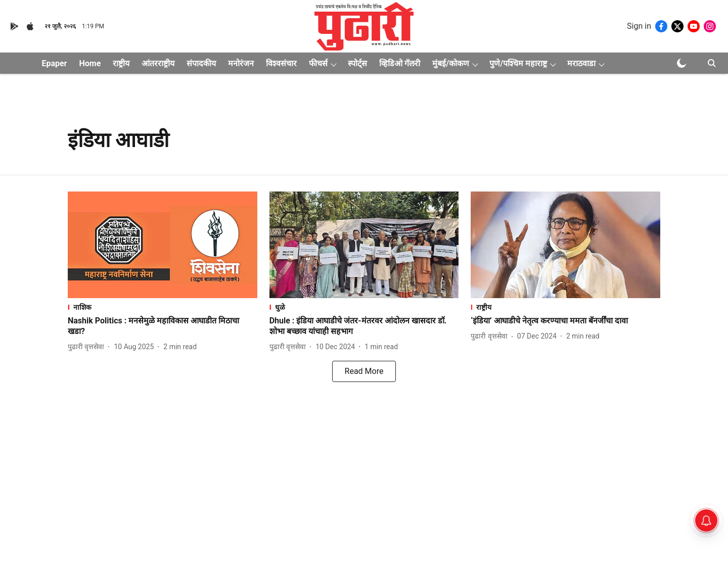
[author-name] (88, 347)
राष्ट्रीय (121, 63)
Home (90, 63)
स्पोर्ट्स (357, 63)
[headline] (163, 326)
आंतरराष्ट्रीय (158, 63)
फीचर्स (318, 63)
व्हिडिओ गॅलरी (400, 63)
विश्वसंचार (281, 63)
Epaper (54, 63)
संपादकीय (201, 63)
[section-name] (163, 307)
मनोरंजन (241, 63)
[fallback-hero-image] (163, 245)
